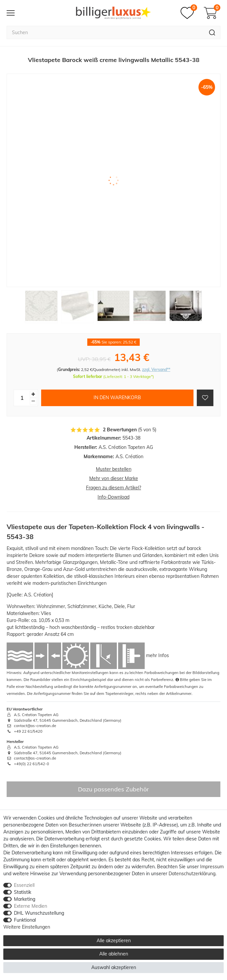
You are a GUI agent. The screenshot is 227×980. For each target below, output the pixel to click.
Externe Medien (31, 906)
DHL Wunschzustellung (39, 913)
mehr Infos (157, 655)
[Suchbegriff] (105, 32)
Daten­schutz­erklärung (192, 874)
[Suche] (212, 32)
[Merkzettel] (189, 13)
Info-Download (113, 497)
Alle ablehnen (114, 954)
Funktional (25, 920)
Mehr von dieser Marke (114, 478)
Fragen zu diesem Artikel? (113, 488)
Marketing (25, 899)
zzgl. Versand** (156, 369)
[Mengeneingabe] (22, 398)
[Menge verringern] (33, 401)
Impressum (212, 867)
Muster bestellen (114, 469)
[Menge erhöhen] (33, 394)
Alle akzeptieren (114, 941)
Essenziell (24, 885)
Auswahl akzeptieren (114, 967)
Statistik (23, 892)
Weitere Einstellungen (27, 927)
